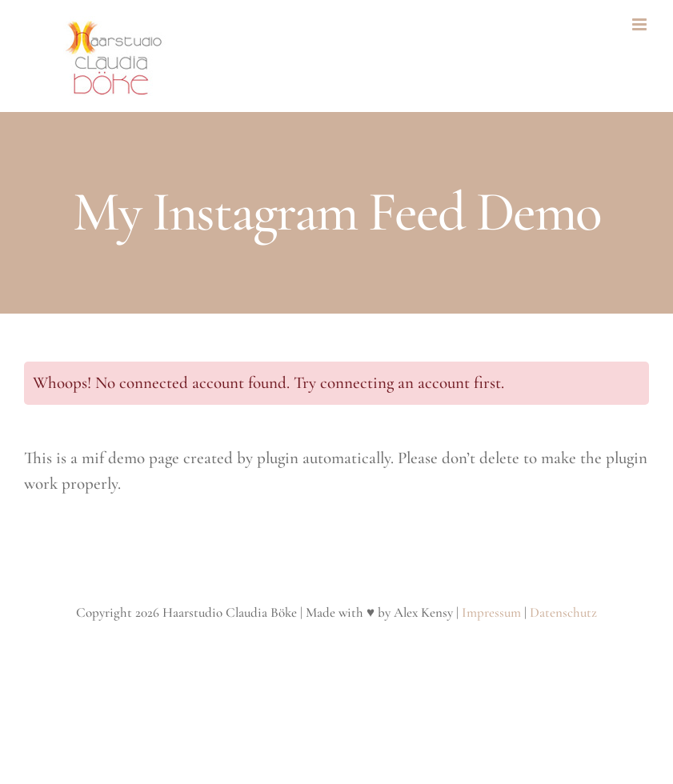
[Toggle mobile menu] (641, 24)
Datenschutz (563, 612)
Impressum (491, 612)
